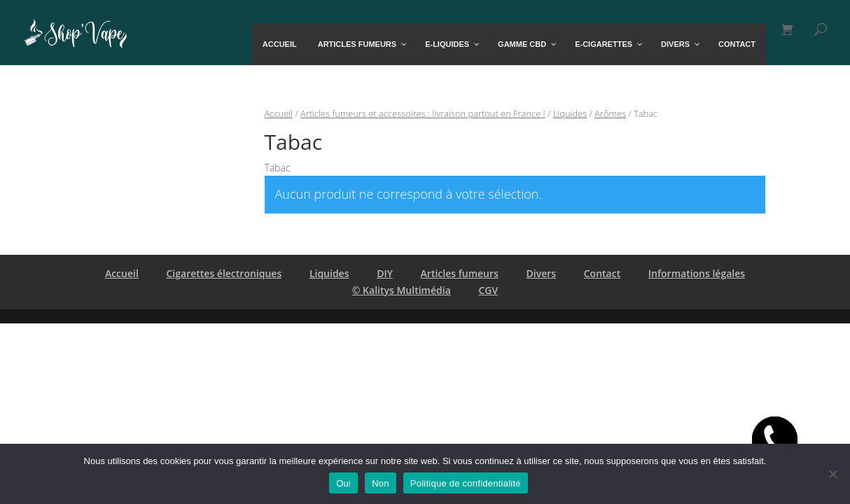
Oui (343, 483)
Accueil (279, 113)
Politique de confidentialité (466, 483)
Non (381, 483)
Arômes (610, 113)
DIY (385, 273)
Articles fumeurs (460, 273)
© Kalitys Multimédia (402, 290)
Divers (542, 273)
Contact (602, 273)
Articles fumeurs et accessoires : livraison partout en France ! (423, 113)
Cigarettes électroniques (224, 273)
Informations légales (697, 273)
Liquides (570, 113)
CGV (488, 290)
